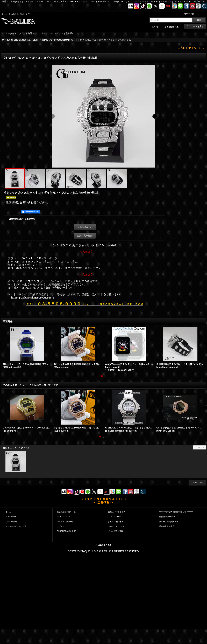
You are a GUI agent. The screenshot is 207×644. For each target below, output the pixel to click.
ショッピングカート (65, 522)
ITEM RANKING (115, 517)
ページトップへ (199, 483)
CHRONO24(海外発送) (66, 531)
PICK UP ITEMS (64, 517)
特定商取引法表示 (167, 526)
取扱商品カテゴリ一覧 (66, 512)
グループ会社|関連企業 (169, 522)
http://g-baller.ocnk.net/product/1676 (33, 298)
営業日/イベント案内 (117, 512)
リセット (201, 447)
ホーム (8, 512)
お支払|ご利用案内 (116, 522)
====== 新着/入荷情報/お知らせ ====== (176, 512)
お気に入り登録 (85, 236)
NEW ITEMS (11, 517)
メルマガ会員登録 (116, 531)
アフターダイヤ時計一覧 (16, 526)
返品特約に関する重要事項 (22, 219)
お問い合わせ (28, 202)
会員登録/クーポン (172, 27)
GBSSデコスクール (116, 526)
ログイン (155, 27)
